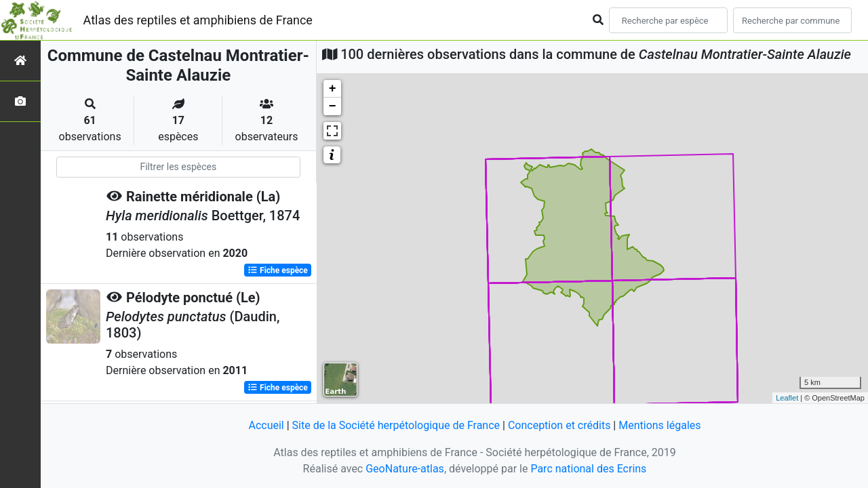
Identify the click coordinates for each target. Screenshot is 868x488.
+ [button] (333, 89)
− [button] (333, 106)
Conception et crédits (559, 425)
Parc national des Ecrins (588, 469)
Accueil (266, 425)
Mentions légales (659, 425)
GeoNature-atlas (405, 469)
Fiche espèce (278, 270)
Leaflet (787, 398)
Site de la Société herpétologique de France (396, 425)
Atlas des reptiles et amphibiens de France (198, 20)
